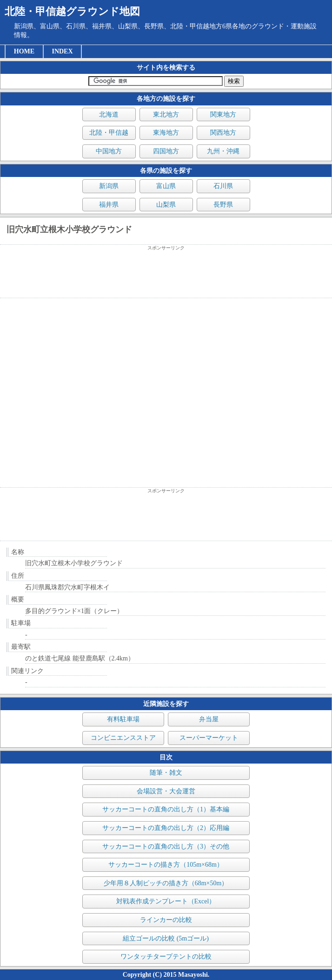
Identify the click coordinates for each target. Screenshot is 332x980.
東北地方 (166, 114)
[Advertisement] (166, 274)
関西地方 (223, 133)
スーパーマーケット (209, 738)
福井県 (109, 205)
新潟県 (109, 186)
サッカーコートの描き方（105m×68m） (166, 865)
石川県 (223, 186)
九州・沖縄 (223, 151)
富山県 (166, 186)
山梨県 (166, 205)
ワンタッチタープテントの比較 (166, 957)
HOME (24, 51)
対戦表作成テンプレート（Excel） (166, 901)
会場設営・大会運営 (166, 791)
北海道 (109, 114)
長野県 (223, 205)
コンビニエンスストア (123, 738)
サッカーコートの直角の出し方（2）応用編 (166, 828)
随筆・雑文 (166, 773)
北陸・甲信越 (109, 133)
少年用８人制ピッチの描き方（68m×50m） (166, 883)
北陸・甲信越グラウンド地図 (72, 11)
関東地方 (223, 114)
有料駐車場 (123, 719)
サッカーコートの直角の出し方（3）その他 (166, 846)
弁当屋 (209, 719)
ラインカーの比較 (166, 920)
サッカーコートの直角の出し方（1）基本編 (166, 809)
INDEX (62, 51)
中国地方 (109, 151)
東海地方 (166, 133)
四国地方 (166, 151)
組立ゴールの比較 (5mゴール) (166, 938)
